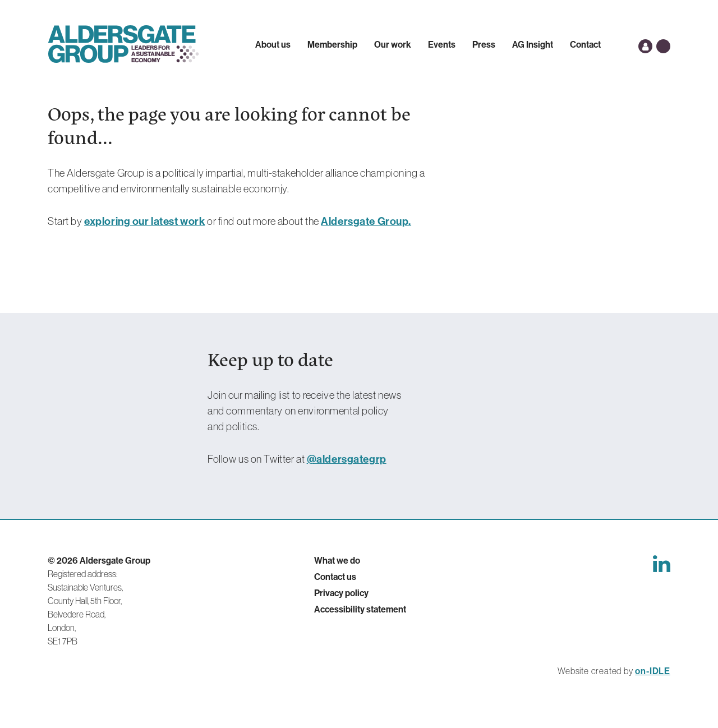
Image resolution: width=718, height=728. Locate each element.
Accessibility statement (360, 609)
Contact (585, 44)
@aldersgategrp (347, 459)
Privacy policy (341, 593)
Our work (393, 44)
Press (484, 44)
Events (442, 44)
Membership (332, 44)
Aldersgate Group (123, 44)
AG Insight (533, 44)
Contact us (335, 577)
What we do (337, 560)
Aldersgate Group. (366, 221)
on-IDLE (653, 671)
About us (273, 44)
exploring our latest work (144, 221)
